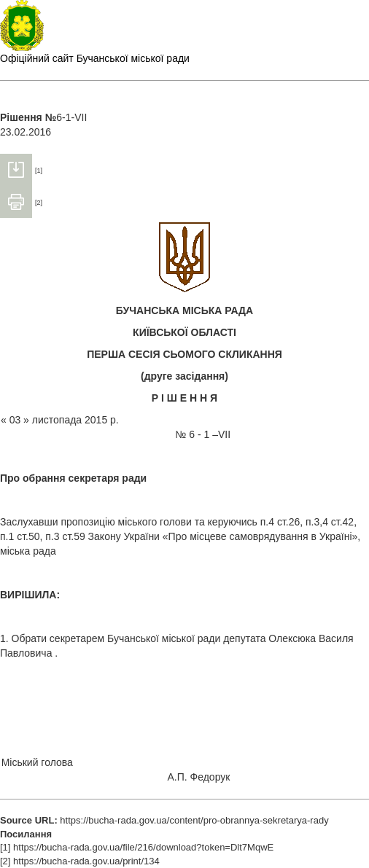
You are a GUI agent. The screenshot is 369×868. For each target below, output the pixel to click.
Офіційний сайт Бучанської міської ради (95, 58)
